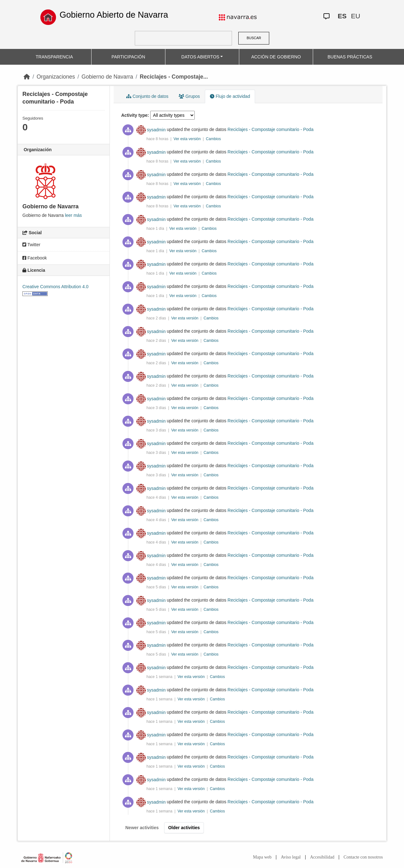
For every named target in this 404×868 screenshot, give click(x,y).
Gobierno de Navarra (107, 77)
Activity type (134, 115)
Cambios (213, 139)
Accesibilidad (322, 857)
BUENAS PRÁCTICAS (350, 57)
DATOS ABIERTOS (200, 57)
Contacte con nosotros (363, 857)
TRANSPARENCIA (54, 57)
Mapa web (262, 857)
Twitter (31, 245)
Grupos (189, 96)
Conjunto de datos (147, 96)
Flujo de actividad (230, 96)
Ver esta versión (188, 139)
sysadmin (156, 130)
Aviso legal (291, 857)
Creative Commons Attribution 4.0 (55, 287)
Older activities (184, 828)
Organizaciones (56, 77)
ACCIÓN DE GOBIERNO (276, 57)
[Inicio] (27, 77)
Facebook (35, 258)
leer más (74, 215)
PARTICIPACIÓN (128, 57)
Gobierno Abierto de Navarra (114, 15)
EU (356, 16)
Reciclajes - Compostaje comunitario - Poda (270, 130)
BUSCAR (254, 38)
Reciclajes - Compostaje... (174, 77)
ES (342, 16)
